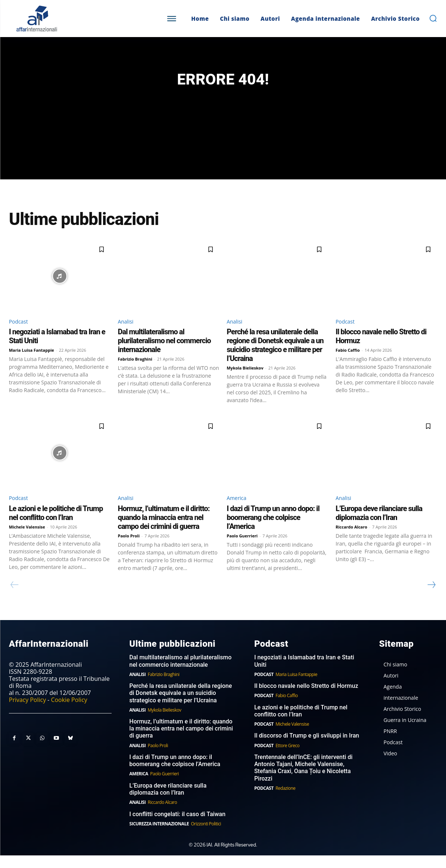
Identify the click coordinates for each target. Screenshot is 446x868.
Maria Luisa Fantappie (32, 361)
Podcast (20, 332)
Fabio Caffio (348, 361)
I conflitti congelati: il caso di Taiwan (177, 826)
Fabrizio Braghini (135, 370)
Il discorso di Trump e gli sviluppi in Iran (307, 748)
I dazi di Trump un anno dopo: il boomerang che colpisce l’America (273, 530)
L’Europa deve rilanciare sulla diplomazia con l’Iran (379, 525)
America (238, 510)
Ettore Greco (288, 758)
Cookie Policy (69, 712)
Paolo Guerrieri (242, 548)
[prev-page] (15, 597)
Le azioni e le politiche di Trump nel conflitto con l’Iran (56, 525)
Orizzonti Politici (206, 836)
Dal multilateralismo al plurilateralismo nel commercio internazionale (164, 352)
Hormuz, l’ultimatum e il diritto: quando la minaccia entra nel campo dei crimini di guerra (164, 530)
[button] (433, 18)
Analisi (127, 332)
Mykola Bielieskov (245, 379)
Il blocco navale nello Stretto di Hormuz (306, 698)
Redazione (285, 801)
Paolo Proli (129, 548)
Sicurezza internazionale (159, 836)
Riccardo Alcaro (351, 539)
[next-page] (431, 597)
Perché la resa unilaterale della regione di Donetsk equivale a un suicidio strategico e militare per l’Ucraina (275, 356)
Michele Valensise (27, 539)
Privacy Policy (27, 712)
